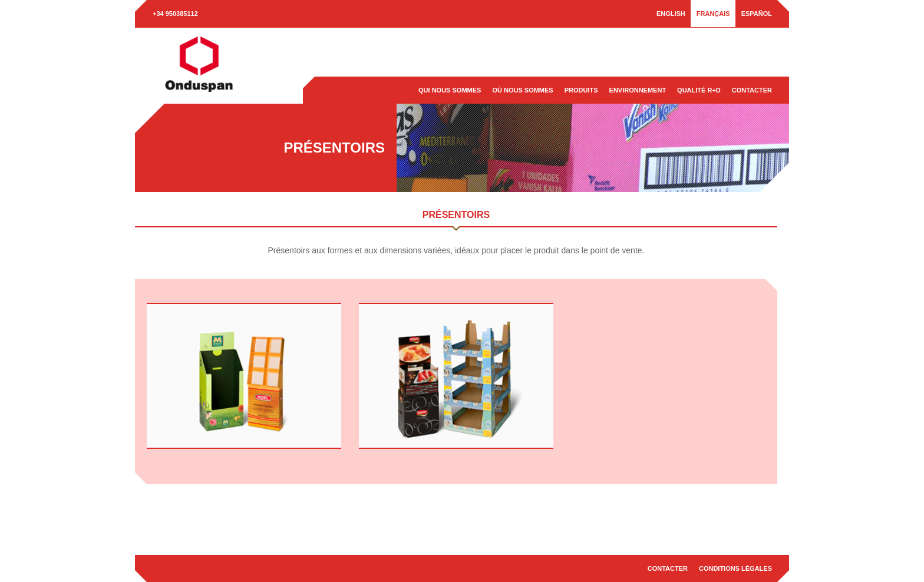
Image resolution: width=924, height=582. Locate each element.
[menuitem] (671, 14)
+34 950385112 (175, 14)
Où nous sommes (522, 90)
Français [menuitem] (713, 14)
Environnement (638, 90)
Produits (581, 90)
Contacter (752, 90)
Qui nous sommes (450, 90)
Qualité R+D (699, 90)
